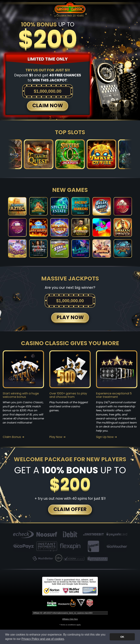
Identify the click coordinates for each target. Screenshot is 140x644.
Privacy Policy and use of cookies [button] (43, 639)
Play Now (56, 437)
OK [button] (122, 637)
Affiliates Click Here (70, 619)
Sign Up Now (105, 437)
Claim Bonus (12, 437)
